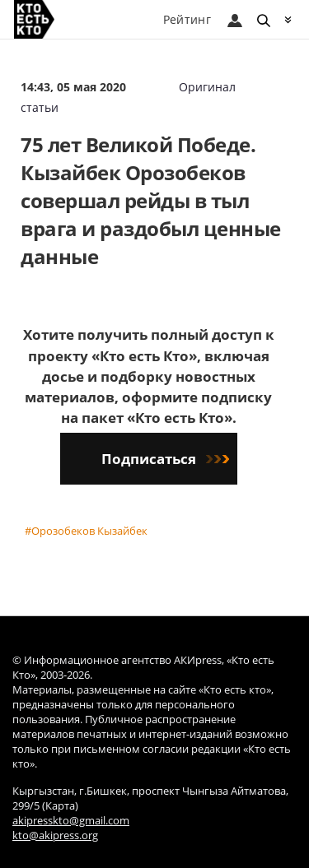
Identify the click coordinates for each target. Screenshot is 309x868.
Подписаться (165, 459)
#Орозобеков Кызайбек (86, 531)
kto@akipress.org (55, 836)
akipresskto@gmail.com (71, 821)
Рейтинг (187, 19)
